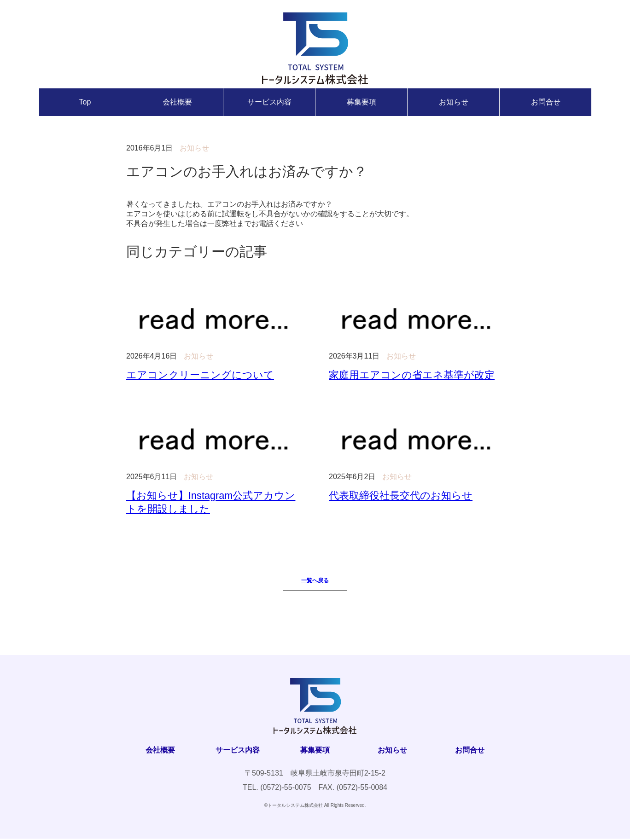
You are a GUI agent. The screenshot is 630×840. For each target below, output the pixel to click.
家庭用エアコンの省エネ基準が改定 (412, 375)
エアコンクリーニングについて (200, 375)
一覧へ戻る (315, 582)
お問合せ (546, 102)
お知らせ (454, 102)
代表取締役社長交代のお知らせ (401, 496)
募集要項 (362, 102)
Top (85, 102)
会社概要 (177, 102)
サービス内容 (269, 102)
